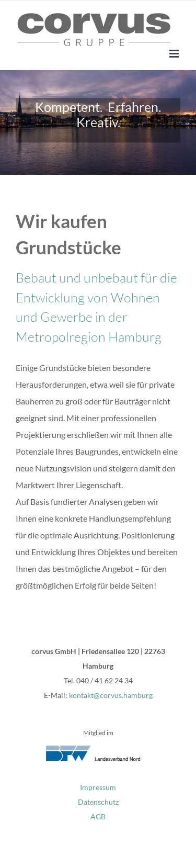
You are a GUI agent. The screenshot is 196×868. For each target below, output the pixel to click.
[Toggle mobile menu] (175, 54)
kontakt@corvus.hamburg (111, 695)
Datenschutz (98, 802)
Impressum (98, 787)
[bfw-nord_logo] (98, 749)
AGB (98, 816)
